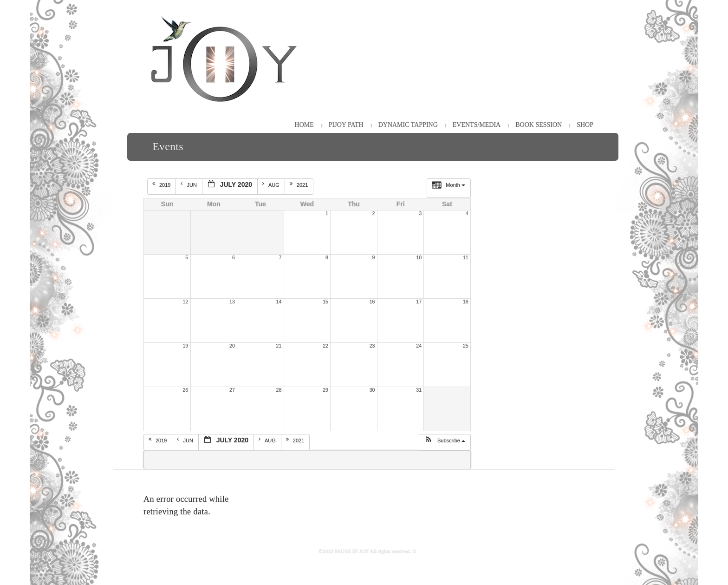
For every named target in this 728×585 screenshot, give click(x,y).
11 (466, 257)
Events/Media (477, 125)
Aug (272, 184)
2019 (162, 184)
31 (419, 390)
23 (372, 346)
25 (466, 346)
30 (372, 390)
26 (185, 390)
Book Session (539, 125)
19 (185, 346)
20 (232, 346)
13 (232, 302)
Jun (189, 184)
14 (279, 302)
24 (419, 346)
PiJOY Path (346, 125)
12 (185, 302)
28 (279, 390)
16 (372, 302)
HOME (304, 125)
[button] (445, 442)
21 (279, 346)
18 (466, 302)
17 (419, 302)
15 (325, 302)
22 (325, 346)
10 (419, 257)
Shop (585, 125)
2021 (300, 184)
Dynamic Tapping (408, 125)
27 (232, 390)
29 (325, 390)
